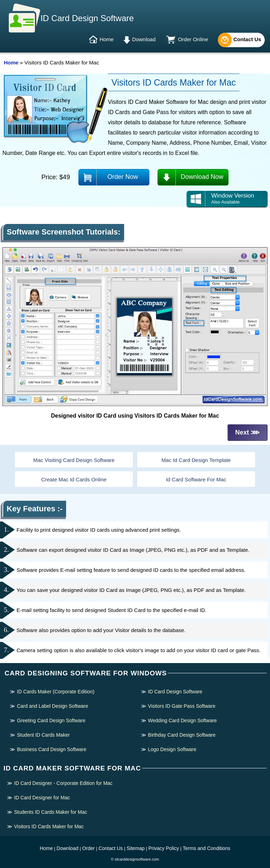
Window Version (227, 198)
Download (144, 39)
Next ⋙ (247, 432)
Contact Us (247, 39)
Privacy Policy (164, 848)
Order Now (123, 177)
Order (89, 848)
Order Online (193, 39)
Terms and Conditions (207, 848)
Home (107, 39)
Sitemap (136, 848)
